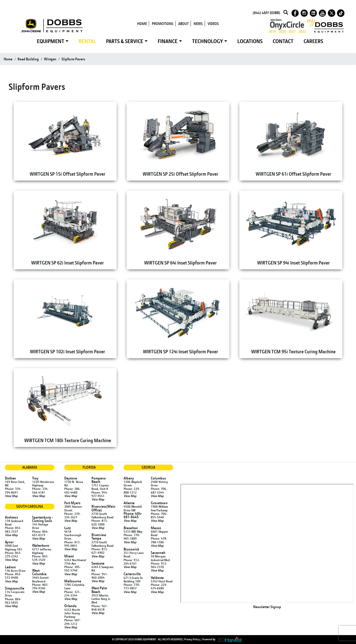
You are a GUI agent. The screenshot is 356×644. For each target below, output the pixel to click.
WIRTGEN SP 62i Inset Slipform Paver (67, 263)
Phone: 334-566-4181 (40, 490)
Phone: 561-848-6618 (100, 608)
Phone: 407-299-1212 (72, 622)
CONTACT (283, 41)
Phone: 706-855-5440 (159, 515)
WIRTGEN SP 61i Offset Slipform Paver (293, 174)
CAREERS (313, 41)
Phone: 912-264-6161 (132, 562)
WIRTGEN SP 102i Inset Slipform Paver (67, 351)
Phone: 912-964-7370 (159, 565)
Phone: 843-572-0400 (13, 576)
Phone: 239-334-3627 (72, 515)
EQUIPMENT (51, 41)
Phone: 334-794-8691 (13, 490)
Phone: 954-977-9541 (100, 494)
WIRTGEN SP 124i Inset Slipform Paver (180, 351)
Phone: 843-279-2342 (13, 554)
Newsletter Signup (267, 607)
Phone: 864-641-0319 (40, 533)
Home (8, 59)
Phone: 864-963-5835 (13, 601)
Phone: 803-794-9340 (40, 586)
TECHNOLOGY (208, 41)
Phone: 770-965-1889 (132, 537)
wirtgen (50, 59)
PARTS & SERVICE (125, 41)
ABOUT (183, 24)
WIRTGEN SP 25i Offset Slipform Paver (180, 174)
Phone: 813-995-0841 (72, 544)
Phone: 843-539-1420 (40, 558)
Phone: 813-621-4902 (100, 551)
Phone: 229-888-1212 (132, 490)
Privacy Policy (192, 639)
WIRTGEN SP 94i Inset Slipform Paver (293, 263)
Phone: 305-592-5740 (72, 569)
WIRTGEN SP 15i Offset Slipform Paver (67, 174)
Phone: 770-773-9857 (132, 586)
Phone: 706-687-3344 (159, 490)
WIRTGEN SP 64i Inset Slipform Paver (180, 263)
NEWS (198, 24)
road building (28, 59)
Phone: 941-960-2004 (100, 576)
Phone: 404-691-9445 (133, 515)
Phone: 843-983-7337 (13, 529)
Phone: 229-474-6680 (159, 586)
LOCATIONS (250, 41)
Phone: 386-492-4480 (72, 490)
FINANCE (168, 41)
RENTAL (87, 41)
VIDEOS (213, 24)
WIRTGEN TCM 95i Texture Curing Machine (293, 351)
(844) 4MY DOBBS (266, 13)
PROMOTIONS (163, 24)
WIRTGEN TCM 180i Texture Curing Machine (68, 440)
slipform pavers (73, 59)
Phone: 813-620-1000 (100, 522)
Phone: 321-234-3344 (72, 594)
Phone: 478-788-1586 (159, 540)
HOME (142, 24)
